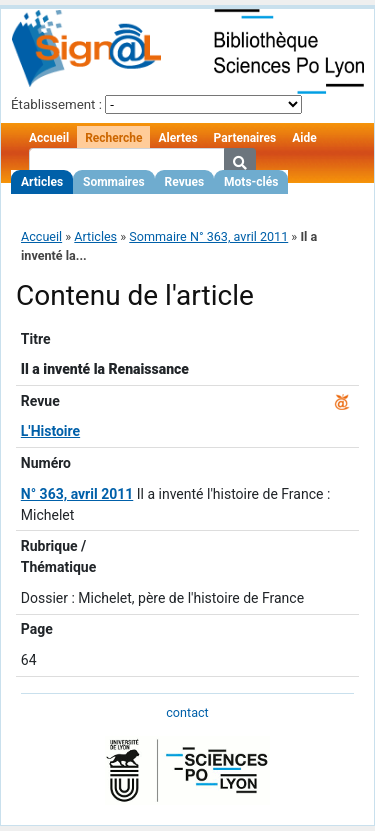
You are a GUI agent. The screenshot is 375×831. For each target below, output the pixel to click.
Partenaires (245, 138)
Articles (42, 182)
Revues (185, 182)
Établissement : (56, 104)
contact (187, 712)
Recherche (113, 138)
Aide (304, 138)
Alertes (177, 138)
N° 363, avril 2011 (77, 494)
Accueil (49, 138)
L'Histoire (50, 431)
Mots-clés (251, 182)
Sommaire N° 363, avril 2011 (208, 236)
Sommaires (113, 182)
